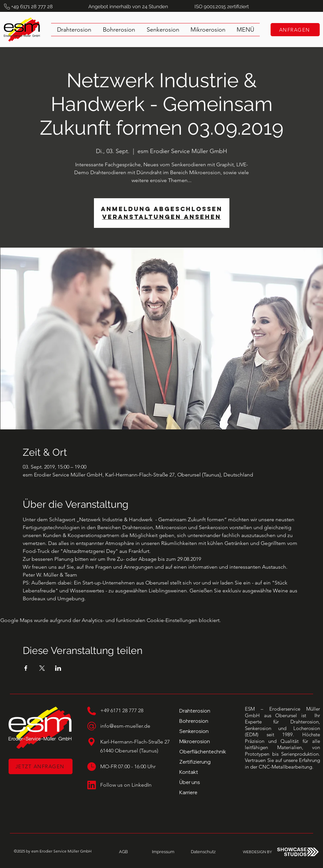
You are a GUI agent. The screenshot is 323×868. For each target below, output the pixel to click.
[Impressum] (163, 852)
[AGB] (123, 852)
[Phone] (7, 7)
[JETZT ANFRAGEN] (41, 766)
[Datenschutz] (203, 852)
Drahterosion (195, 711)
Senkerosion (194, 731)
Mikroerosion (195, 741)
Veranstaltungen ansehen (162, 217)
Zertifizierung (195, 762)
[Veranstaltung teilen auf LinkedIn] (58, 668)
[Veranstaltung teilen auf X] (42, 668)
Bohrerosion (194, 721)
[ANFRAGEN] (295, 30)
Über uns (190, 782)
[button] (245, 30)
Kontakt (189, 772)
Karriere (188, 792)
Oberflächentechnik (203, 752)
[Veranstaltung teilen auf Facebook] (26, 668)
